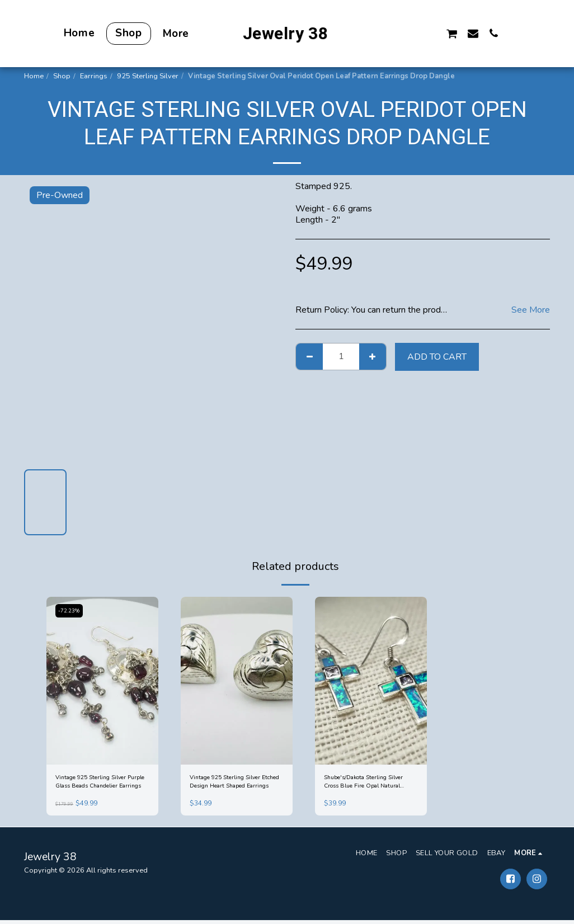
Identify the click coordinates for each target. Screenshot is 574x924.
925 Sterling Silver (148, 76)
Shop (62, 76)
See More (531, 310)
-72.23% (71, 611)
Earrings (94, 76)
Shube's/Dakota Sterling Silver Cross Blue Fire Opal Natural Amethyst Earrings (369, 784)
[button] (389, 33)
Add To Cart (437, 357)
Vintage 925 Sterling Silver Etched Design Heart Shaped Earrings (236, 784)
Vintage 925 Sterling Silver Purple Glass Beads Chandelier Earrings (100, 784)
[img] (102, 681)
